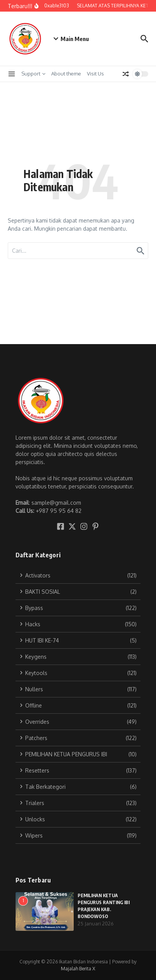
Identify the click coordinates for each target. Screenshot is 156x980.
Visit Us (95, 74)
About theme (66, 74)
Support (33, 74)
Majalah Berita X (78, 969)
